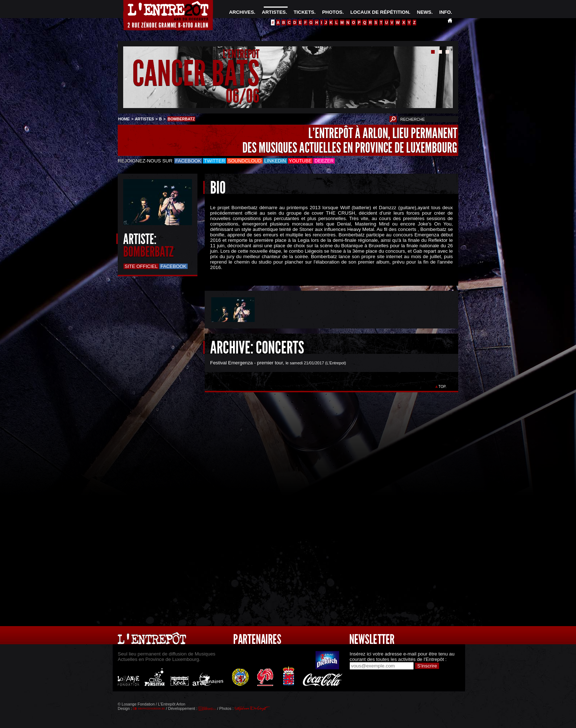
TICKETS (304, 12)
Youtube (300, 161)
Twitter (214, 161)
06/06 (243, 96)
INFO (445, 12)
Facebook (188, 161)
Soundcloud (245, 161)
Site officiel (141, 266)
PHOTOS (332, 12)
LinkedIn (275, 161)
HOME (124, 119)
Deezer (324, 161)
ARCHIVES (241, 12)
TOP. (443, 387)
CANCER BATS (196, 74)
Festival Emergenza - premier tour (247, 363)
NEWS (424, 12)
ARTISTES (274, 12)
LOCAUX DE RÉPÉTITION (380, 12)
